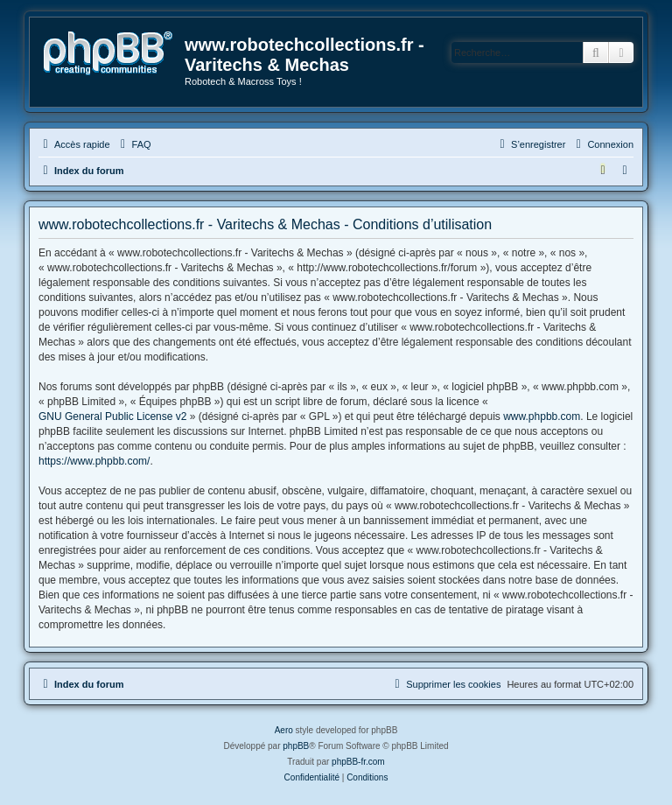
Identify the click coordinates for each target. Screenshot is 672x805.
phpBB (296, 746)
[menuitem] (134, 144)
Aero (284, 730)
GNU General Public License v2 (112, 416)
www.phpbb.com (542, 416)
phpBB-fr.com (358, 762)
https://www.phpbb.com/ (94, 461)
